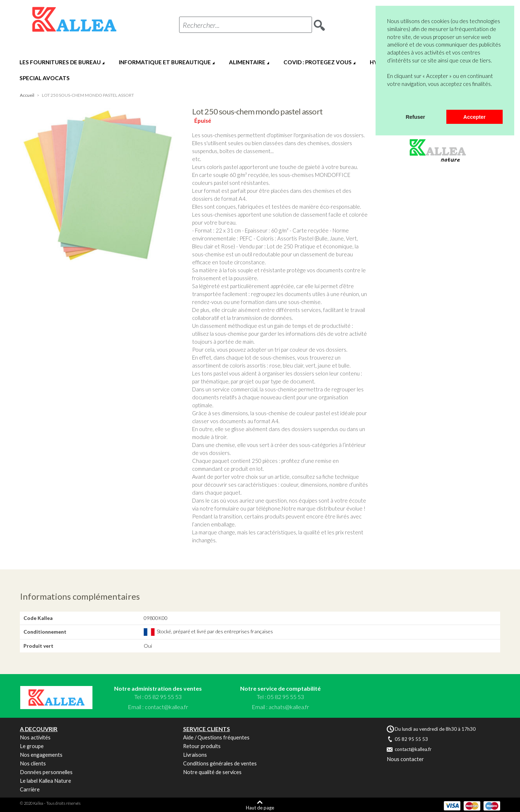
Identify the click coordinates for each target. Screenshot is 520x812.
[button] (388, 100)
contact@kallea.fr (166, 707)
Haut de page (260, 807)
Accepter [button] (474, 117)
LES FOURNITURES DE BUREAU (60, 62)
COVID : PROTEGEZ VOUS (318, 62)
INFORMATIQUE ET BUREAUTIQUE (165, 62)
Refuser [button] (415, 117)
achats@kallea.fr (289, 707)
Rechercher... (201, 25)
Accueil (27, 95)
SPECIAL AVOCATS (45, 78)
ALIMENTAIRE (247, 62)
